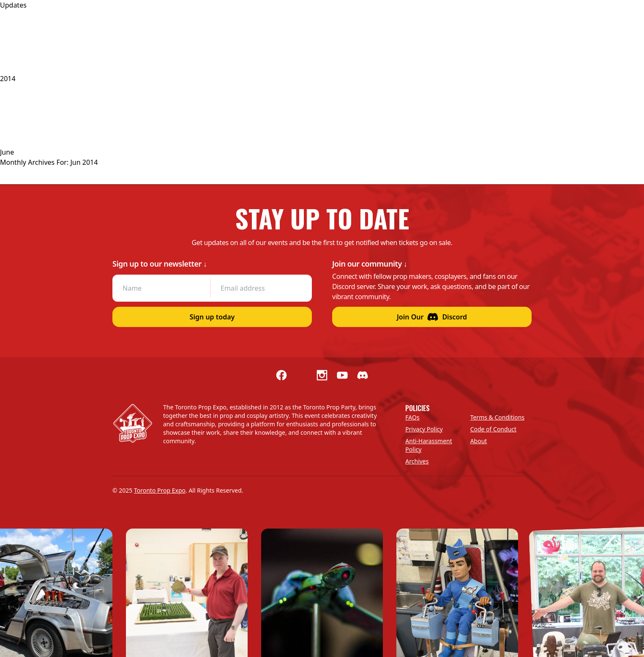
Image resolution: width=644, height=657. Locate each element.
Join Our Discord (432, 317)
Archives (417, 461)
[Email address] (259, 288)
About (479, 441)
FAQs (412, 417)
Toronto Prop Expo (160, 490)
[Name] (161, 288)
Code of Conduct (493, 429)
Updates (13, 5)
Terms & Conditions (498, 417)
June (7, 152)
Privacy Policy (424, 429)
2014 (8, 79)
